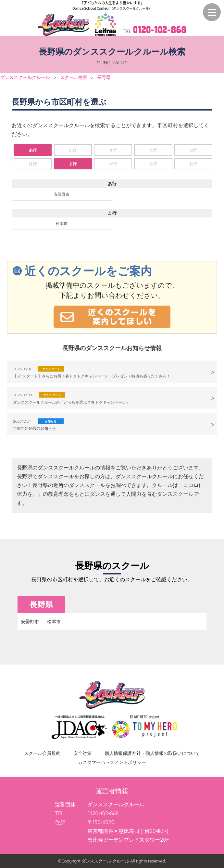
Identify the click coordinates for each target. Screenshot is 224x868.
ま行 (73, 164)
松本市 (62, 224)
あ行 (33, 150)
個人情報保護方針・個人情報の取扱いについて (152, 753)
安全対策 (82, 753)
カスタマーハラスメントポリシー (112, 762)
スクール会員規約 (42, 753)
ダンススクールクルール (25, 77)
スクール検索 (74, 77)
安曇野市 (62, 194)
